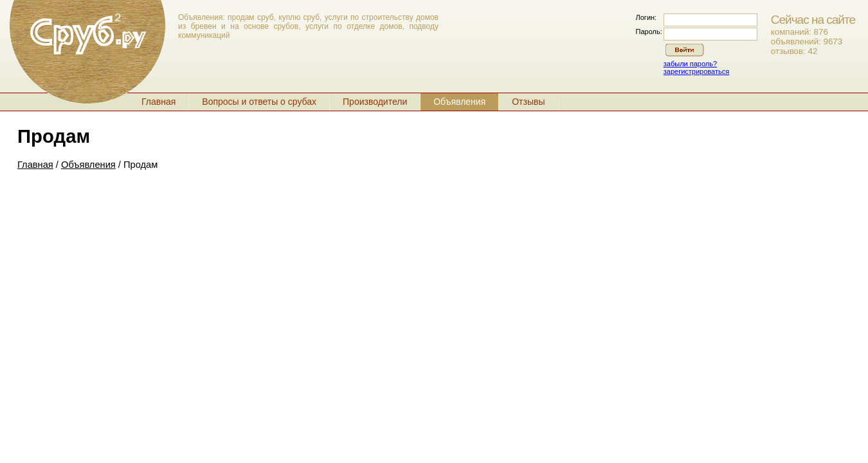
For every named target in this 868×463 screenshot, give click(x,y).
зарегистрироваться (696, 71)
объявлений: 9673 (807, 41)
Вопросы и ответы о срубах (259, 102)
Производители (375, 102)
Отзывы (528, 102)
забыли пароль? (690, 64)
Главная (158, 102)
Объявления (459, 102)
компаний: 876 (800, 32)
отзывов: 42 (794, 51)
